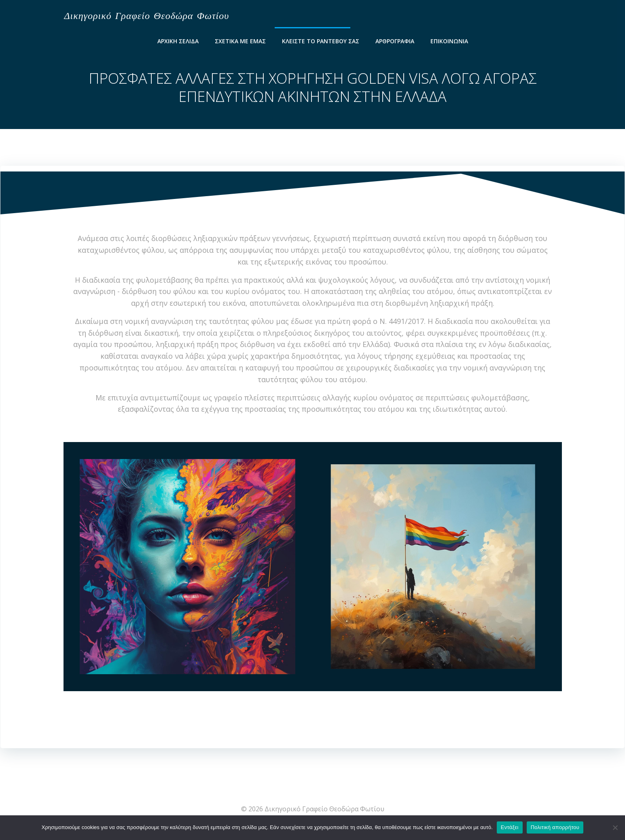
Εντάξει (510, 827)
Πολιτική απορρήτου (555, 827)
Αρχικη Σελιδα (178, 40)
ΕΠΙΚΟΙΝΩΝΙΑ (449, 40)
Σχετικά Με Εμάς (240, 40)
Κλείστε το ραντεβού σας (321, 40)
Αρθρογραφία (395, 40)
